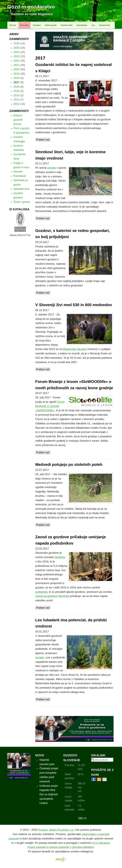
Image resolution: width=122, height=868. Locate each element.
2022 (16, 61)
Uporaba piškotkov (83, 847)
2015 (16, 91)
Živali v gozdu (22, 202)
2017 (16, 82)
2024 (16, 52)
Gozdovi (37, 25)
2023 (16, 56)
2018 (16, 78)
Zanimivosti (105, 25)
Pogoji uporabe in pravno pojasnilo (48, 847)
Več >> (82, 818)
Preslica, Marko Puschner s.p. (56, 830)
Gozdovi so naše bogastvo (32, 14)
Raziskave (20, 176)
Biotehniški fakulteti (75, 349)
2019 (16, 74)
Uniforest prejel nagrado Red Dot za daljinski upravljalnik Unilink (49, 794)
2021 (16, 65)
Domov (13, 25)
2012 (16, 104)
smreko (40, 658)
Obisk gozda (51, 25)
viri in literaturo (101, 843)
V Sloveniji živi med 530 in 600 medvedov (74, 305)
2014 (16, 95)
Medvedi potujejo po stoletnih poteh (69, 464)
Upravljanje (82, 25)
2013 (16, 100)
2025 (16, 48)
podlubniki (41, 592)
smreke (51, 168)
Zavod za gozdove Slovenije (52, 596)
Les (93, 25)
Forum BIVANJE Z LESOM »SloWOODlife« (50, 406)
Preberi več (43, 140)
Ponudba (25, 25)
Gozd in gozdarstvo (31, 7)
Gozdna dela (67, 25)
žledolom (60, 557)
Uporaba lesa (21, 189)
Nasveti (18, 172)
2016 (16, 87)
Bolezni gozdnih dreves (18, 120)
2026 (16, 43)
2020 (16, 69)
